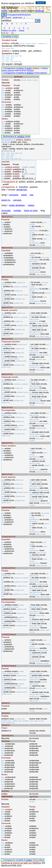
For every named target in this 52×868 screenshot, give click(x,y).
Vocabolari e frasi (10, 36)
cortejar (17, 211)
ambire (29, 860)
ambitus (30, 73)
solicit (24, 195)
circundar (6, 211)
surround (14, 195)
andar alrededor (17, 205)
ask (31, 195)
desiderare (22, 190)
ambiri (29, 68)
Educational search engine (22, 11)
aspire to (6, 200)
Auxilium (39, 11)
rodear (31, 205)
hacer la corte (31, 211)
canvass (17, 200)
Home (4, 11)
